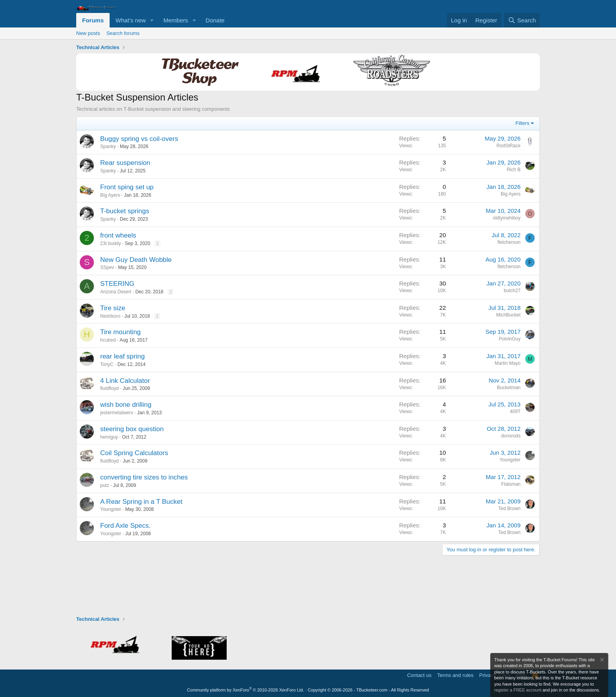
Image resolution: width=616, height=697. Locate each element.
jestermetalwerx (117, 413)
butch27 (512, 291)
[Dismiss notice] (601, 661)
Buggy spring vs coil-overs (139, 139)
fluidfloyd (109, 388)
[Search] (522, 20)
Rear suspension (125, 163)
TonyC (107, 364)
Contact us (419, 675)
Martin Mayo (508, 363)
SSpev (107, 267)
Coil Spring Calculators (134, 453)
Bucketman (509, 388)
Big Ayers (110, 195)
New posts (88, 33)
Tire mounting (120, 332)
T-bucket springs (125, 211)
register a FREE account (518, 690)
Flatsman (511, 484)
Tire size (113, 308)
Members (176, 20)
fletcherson (509, 242)
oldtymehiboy (507, 218)
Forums (93, 20)
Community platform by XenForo (246, 690)
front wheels (118, 235)
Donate (215, 20)
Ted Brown (509, 509)
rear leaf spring (122, 356)
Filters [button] (522, 123)
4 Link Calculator (125, 381)
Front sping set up (127, 187)
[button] (152, 20)
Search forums (123, 33)
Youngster (510, 460)
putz (105, 485)
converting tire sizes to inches (144, 477)
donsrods (511, 436)
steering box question (132, 429)
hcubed (108, 340)
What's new (131, 20)
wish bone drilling (126, 405)
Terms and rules (455, 675)
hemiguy (109, 437)
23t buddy (111, 243)
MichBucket (508, 315)
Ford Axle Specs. (126, 526)
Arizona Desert (116, 292)
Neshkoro (110, 316)
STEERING (117, 284)
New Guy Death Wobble (136, 260)
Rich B (514, 170)
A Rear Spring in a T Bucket (141, 502)
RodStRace (509, 146)
